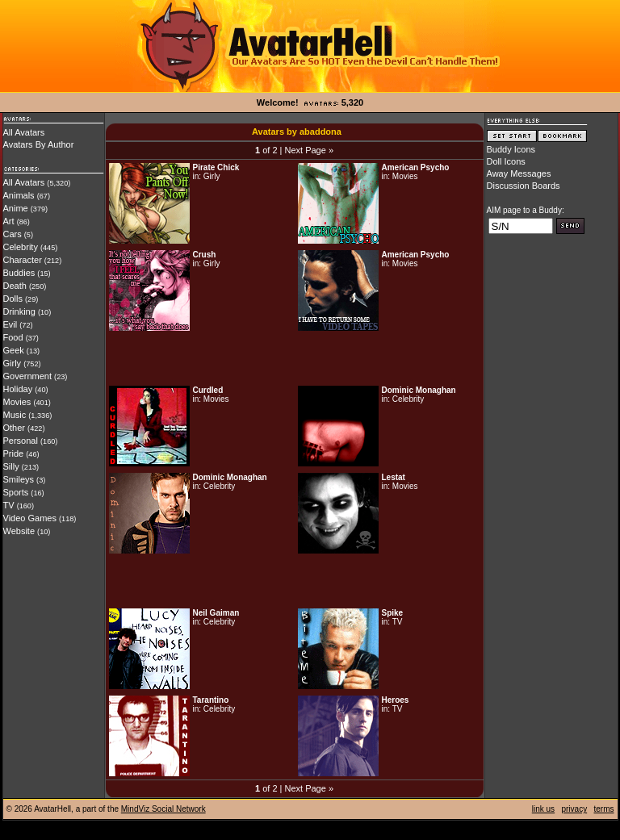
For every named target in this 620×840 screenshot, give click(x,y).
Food (13, 337)
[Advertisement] (295, 358)
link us (543, 809)
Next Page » (309, 150)
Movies (17, 402)
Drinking (19, 311)
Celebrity (21, 247)
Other (15, 428)
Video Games (30, 518)
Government (28, 376)
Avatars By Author (39, 144)
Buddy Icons (511, 149)
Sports (16, 492)
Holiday (18, 389)
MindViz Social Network (163, 809)
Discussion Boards (524, 186)
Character (23, 260)
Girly (13, 363)
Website (19, 531)
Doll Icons (506, 161)
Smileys (19, 479)
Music (15, 415)
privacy (574, 809)
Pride (14, 453)
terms (604, 809)
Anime (16, 208)
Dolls (13, 299)
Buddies (19, 273)
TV (9, 505)
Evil (10, 324)
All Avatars (24, 132)
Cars (13, 234)
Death (15, 286)
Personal (21, 441)
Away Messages (519, 173)
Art (9, 221)
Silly (11, 466)
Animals (19, 195)
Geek (14, 350)
